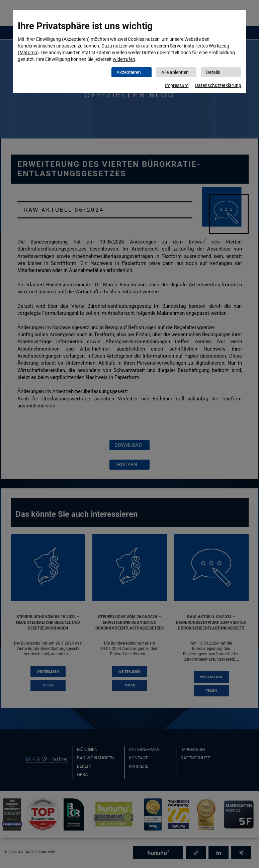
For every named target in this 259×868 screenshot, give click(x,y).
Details (213, 72)
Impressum (177, 85)
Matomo (28, 53)
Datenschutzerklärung (218, 85)
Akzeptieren (129, 72)
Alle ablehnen (175, 72)
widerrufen (124, 59)
